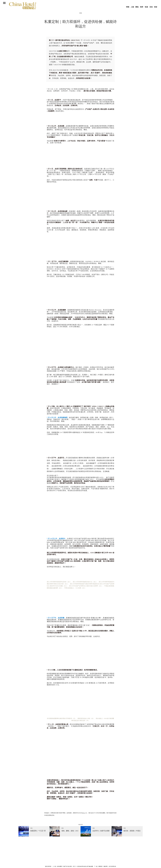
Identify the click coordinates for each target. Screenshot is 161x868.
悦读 (146, 7)
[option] (34, 831)
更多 (156, 7)
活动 (151, 7)
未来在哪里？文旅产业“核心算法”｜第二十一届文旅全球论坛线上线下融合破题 (75, 866)
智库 (142, 7)
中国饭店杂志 (23, 7)
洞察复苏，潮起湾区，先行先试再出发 (107, 866)
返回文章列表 (48, 866)
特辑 (128, 7)
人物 (132, 7)
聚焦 (137, 7)
